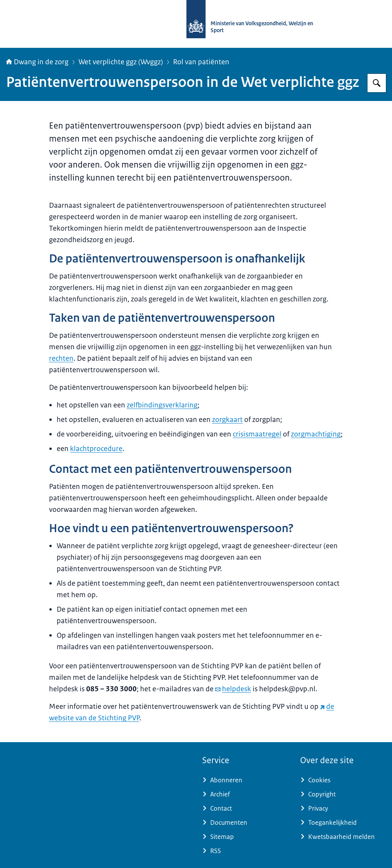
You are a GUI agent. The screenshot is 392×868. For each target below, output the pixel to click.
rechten (61, 358)
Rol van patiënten (201, 62)
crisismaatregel (257, 434)
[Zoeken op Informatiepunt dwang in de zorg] (377, 83)
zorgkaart (227, 420)
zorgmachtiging (316, 434)
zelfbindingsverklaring (162, 405)
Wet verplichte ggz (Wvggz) (121, 62)
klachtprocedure (96, 449)
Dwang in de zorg (37, 62)
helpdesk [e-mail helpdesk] (233, 689)
